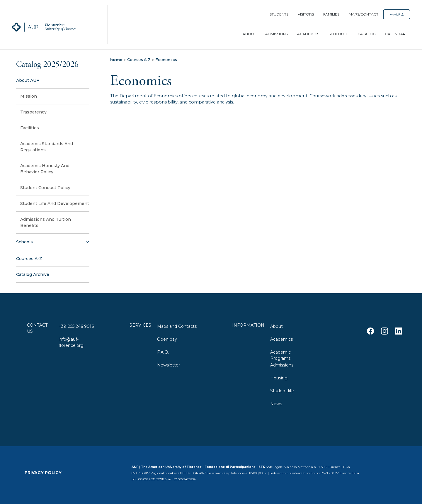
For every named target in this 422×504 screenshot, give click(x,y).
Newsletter (169, 365)
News (276, 404)
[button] (53, 242)
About (249, 34)
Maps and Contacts (177, 326)
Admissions (276, 34)
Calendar (395, 34)
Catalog (367, 34)
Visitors (306, 14)
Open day (167, 339)
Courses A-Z (139, 60)
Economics (166, 60)
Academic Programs (280, 355)
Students (279, 14)
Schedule (338, 34)
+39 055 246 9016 (76, 326)
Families (331, 14)
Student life (282, 391)
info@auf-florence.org (71, 342)
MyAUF (397, 15)
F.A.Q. (163, 352)
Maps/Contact (364, 14)
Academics (308, 34)
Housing (279, 378)
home (116, 60)
